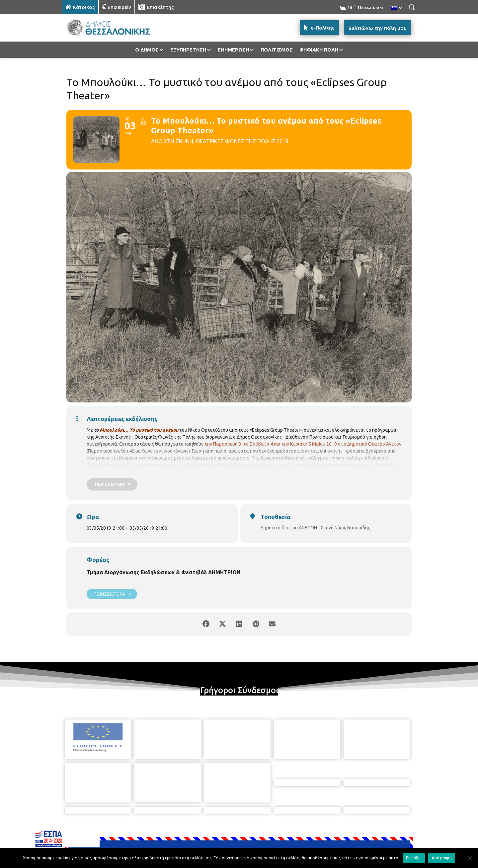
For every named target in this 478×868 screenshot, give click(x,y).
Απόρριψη (442, 858)
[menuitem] (397, 8)
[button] (412, 7)
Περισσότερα (112, 594)
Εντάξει (414, 858)
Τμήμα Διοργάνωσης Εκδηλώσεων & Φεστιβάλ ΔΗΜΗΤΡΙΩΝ (164, 572)
